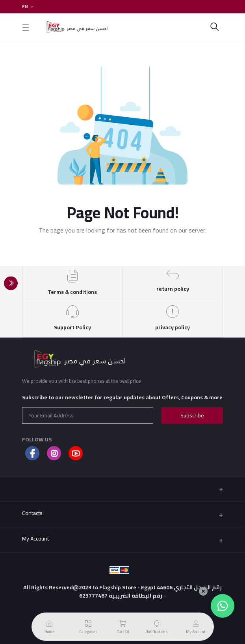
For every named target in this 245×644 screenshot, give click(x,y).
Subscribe (192, 415)
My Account (35, 539)
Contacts (32, 513)
